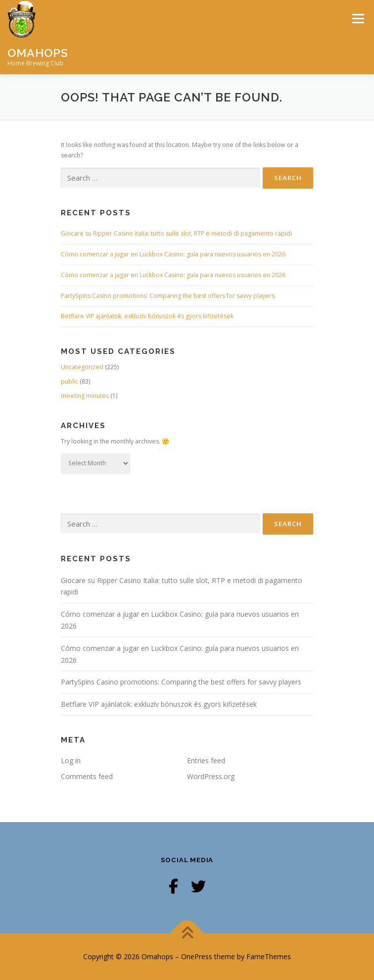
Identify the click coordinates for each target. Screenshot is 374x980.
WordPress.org (211, 776)
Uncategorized (82, 367)
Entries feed (206, 760)
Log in (71, 760)
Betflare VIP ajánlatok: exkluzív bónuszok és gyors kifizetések (147, 316)
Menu (357, 19)
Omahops (38, 52)
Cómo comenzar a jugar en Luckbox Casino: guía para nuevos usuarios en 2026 (173, 254)
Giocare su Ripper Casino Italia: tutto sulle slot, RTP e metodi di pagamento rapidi (176, 233)
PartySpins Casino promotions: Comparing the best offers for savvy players (168, 296)
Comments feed (87, 776)
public (70, 381)
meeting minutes (85, 396)
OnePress (197, 956)
